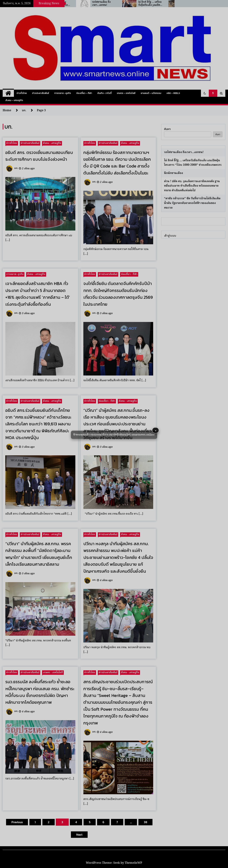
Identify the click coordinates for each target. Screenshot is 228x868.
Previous (17, 822)
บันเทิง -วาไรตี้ (104, 93)
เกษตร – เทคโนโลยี (126, 93)
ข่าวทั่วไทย (22, 93)
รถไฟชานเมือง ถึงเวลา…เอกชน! (133, 4)
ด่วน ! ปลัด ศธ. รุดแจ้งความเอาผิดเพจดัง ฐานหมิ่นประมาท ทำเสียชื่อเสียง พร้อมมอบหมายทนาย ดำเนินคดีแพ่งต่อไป (192, 186)
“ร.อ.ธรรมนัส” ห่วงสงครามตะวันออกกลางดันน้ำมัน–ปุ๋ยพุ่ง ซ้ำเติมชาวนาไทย (90, 4)
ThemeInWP (133, 863)
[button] (205, 93)
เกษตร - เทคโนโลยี (53, 672)
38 (145, 822)
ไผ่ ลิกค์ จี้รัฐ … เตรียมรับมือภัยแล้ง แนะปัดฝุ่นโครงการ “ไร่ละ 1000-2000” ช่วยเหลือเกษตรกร (193, 163)
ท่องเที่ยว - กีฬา (129, 274)
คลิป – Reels (173, 93)
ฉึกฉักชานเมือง (173, 173)
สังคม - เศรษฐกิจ (52, 143)
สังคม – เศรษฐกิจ (14, 100)
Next (79, 835)
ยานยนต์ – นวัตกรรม (151, 93)
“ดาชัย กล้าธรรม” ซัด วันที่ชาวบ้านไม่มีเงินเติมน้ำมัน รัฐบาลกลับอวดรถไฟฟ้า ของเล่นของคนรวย (192, 203)
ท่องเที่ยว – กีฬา (84, 93)
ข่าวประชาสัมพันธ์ (41, 93)
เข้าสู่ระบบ (170, 236)
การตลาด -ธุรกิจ (63, 93)
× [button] (156, 430)
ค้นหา (167, 129)
